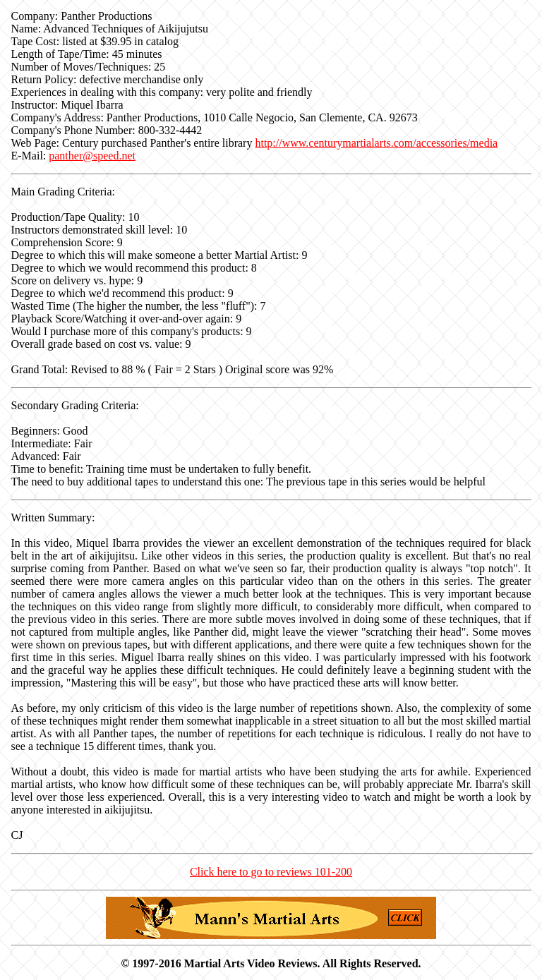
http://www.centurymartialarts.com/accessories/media (376, 143)
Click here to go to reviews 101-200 (271, 872)
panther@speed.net (92, 156)
